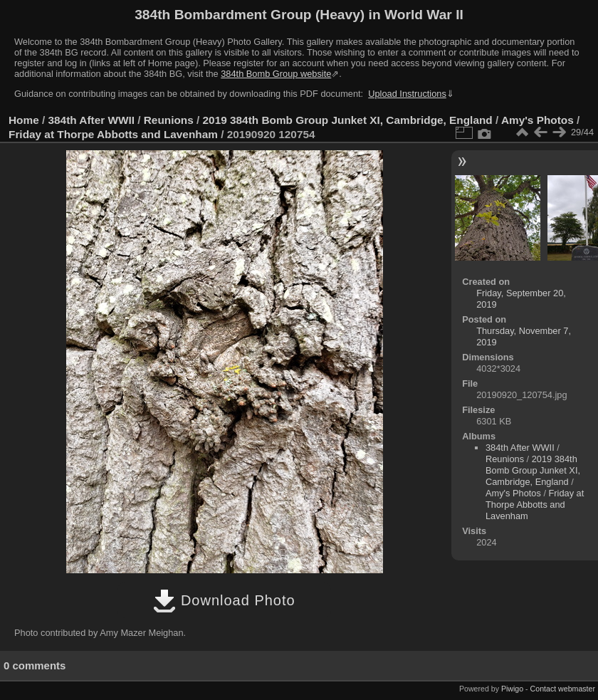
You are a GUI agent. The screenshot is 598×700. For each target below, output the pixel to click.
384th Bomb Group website (276, 74)
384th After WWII (91, 120)
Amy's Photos (537, 120)
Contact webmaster (563, 689)
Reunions (169, 120)
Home (24, 120)
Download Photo (224, 600)
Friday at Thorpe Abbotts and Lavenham (113, 134)
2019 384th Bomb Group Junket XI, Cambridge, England (348, 120)
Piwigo (512, 689)
